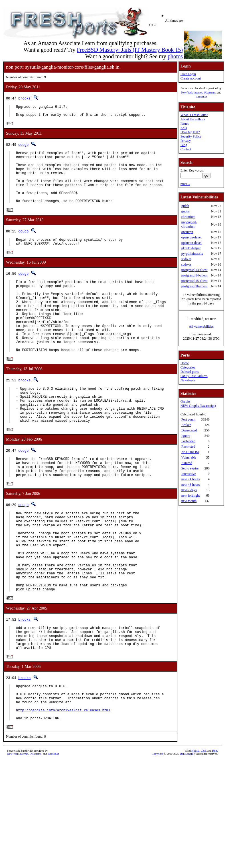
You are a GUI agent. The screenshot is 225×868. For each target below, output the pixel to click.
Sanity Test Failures (194, 376)
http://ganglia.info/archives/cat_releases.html (63, 783)
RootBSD (201, 97)
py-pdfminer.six (192, 254)
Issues (185, 124)
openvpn (187, 232)
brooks (24, 98)
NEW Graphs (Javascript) (198, 406)
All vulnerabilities (201, 327)
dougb (23, 147)
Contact (186, 149)
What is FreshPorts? (194, 115)
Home (185, 363)
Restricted (188, 447)
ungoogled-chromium (189, 224)
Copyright (157, 828)
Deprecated (189, 430)
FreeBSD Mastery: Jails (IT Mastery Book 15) (130, 50)
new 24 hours (191, 479)
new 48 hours (191, 485)
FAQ (184, 128)
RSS (215, 825)
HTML (195, 825)
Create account (191, 78)
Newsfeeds (188, 380)
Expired (187, 463)
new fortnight (191, 495)
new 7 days (189, 490)
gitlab (185, 206)
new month (189, 501)
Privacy (186, 141)
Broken (186, 425)
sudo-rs (186, 259)
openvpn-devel (191, 237)
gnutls (186, 211)
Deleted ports (190, 372)
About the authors (193, 119)
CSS (203, 825)
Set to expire (190, 468)
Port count (188, 419)
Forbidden (188, 441)
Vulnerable (189, 457)
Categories (188, 367)
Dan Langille (187, 828)
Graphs (186, 401)
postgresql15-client (194, 281)
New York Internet (192, 92)
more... (185, 184)
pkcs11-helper (191, 248)
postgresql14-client (194, 275)
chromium (188, 217)
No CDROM (190, 452)
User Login (188, 74)
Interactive (189, 474)
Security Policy (191, 136)
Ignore (186, 436)
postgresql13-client (194, 270)
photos (175, 56)
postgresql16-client (194, 286)
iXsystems (210, 92)
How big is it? (190, 132)
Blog (184, 145)
